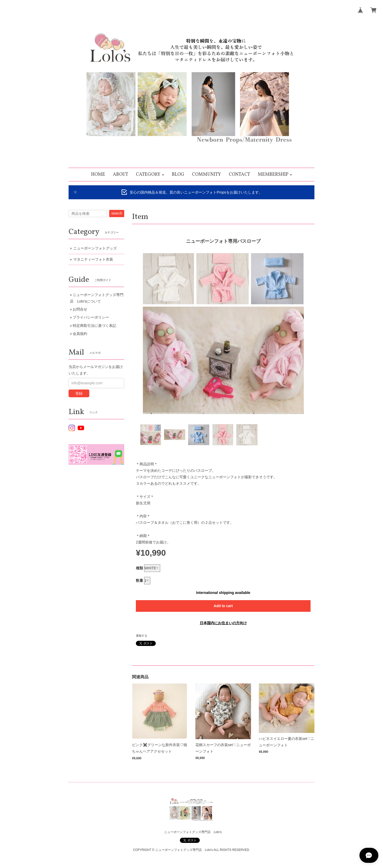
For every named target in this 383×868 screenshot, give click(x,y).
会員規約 (80, 334)
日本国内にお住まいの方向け (223, 623)
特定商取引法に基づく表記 (94, 326)
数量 (139, 580)
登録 (79, 393)
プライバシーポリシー (91, 317)
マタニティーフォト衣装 (93, 259)
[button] (150, 175)
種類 (139, 568)
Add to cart (223, 606)
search (117, 213)
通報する (142, 636)
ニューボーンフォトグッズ (95, 248)
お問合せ (80, 309)
